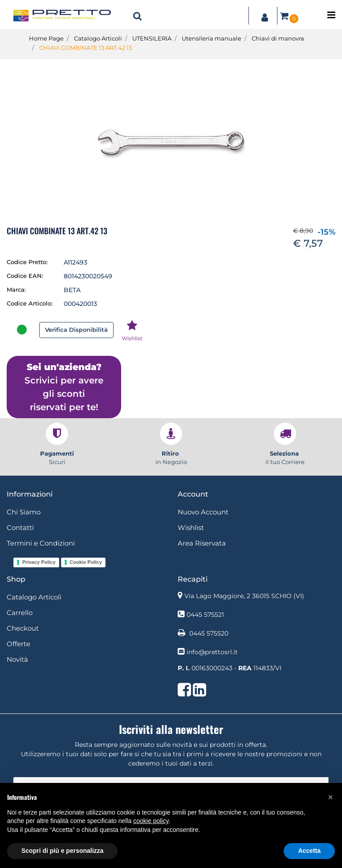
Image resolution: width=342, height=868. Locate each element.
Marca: (16, 289)
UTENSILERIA (152, 38)
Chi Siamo (24, 512)
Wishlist (191, 528)
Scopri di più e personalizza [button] (62, 851)
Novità (17, 659)
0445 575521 (205, 615)
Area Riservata (202, 543)
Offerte (18, 644)
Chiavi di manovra (278, 38)
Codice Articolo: (30, 303)
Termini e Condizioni (41, 543)
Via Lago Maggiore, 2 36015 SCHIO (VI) (244, 596)
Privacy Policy (39, 562)
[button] (138, 16)
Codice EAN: (25, 276)
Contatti (20, 528)
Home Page (46, 38)
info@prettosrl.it (212, 652)
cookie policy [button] (151, 821)
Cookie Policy (86, 562)
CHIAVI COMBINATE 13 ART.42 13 (85, 48)
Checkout (23, 628)
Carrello (20, 613)
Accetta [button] (309, 851)
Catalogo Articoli (98, 38)
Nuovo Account (203, 512)
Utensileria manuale (212, 38)
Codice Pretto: (27, 262)
